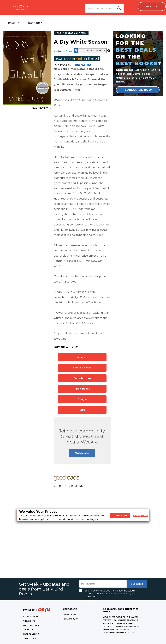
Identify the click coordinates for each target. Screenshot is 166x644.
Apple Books (82, 389)
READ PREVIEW (41, 108)
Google (82, 399)
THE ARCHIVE (29, 621)
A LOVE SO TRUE (30, 617)
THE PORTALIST (30, 639)
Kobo (82, 410)
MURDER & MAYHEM (32, 634)
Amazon (82, 357)
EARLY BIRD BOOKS (32, 625)
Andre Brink (65, 51)
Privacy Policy (70, 619)
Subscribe (151, 6)
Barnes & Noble (82, 368)
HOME (58, 33)
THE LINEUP (28, 630)
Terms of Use (70, 615)
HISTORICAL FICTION (76, 33)
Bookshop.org (82, 378)
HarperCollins (82, 65)
